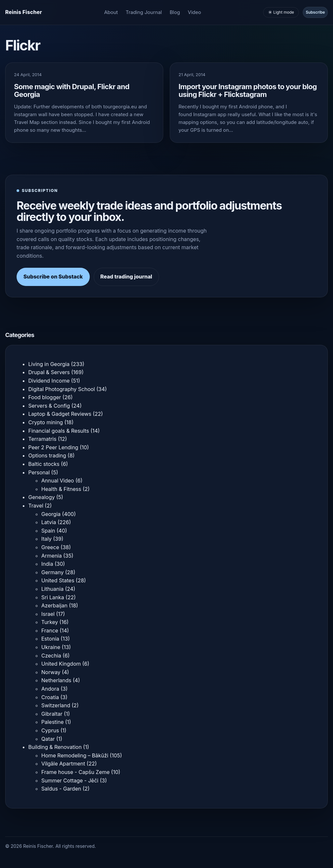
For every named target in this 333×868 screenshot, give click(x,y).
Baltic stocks (44, 464)
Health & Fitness (61, 489)
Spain (48, 531)
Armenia (52, 556)
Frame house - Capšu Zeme (75, 772)
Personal (39, 472)
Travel (36, 506)
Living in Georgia (49, 364)
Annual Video (58, 481)
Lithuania (52, 589)
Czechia (51, 656)
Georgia (51, 514)
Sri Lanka (53, 597)
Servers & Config (49, 406)
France (50, 631)
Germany (53, 572)
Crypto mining (46, 422)
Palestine (53, 722)
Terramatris (42, 439)
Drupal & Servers (49, 372)
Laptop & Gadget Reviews (60, 414)
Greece (50, 547)
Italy (47, 539)
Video (194, 12)
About (111, 12)
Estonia (50, 639)
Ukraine (51, 647)
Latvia (49, 522)
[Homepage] (24, 12)
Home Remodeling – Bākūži (75, 755)
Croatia (50, 697)
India (47, 564)
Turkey (50, 622)
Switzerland (56, 705)
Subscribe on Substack (53, 277)
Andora (50, 689)
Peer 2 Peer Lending (53, 447)
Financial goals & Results (59, 431)
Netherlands (56, 680)
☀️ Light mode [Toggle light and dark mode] (281, 12)
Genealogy (41, 497)
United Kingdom (61, 664)
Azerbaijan (54, 605)
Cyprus (50, 730)
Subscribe (315, 12)
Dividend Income (49, 381)
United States (58, 580)
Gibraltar (52, 714)
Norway (51, 672)
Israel (48, 614)
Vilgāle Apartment (63, 764)
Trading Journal (144, 12)
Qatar (48, 739)
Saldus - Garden (61, 789)
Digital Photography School (62, 389)
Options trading (47, 455)
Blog (175, 12)
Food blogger (45, 397)
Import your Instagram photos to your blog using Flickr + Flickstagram (248, 90)
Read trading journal (126, 277)
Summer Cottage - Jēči (70, 780)
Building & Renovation (55, 747)
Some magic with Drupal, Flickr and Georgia (72, 90)
